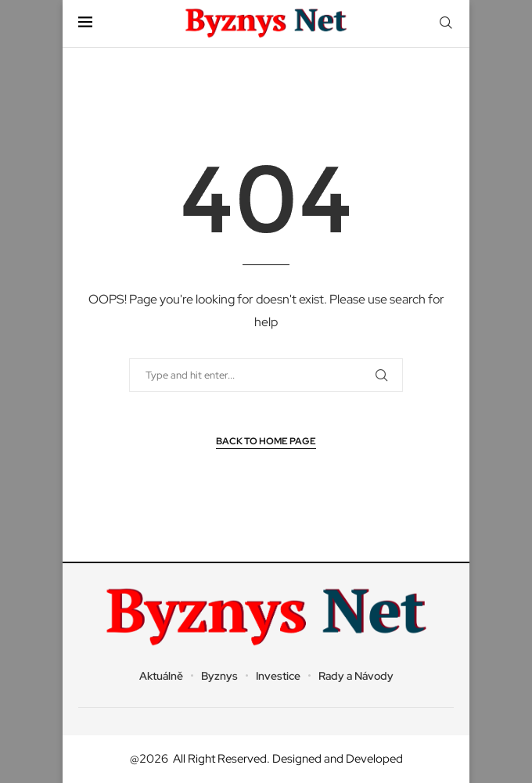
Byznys (219, 676)
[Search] (446, 23)
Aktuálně (161, 676)
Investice (278, 676)
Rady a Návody (356, 676)
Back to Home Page (266, 441)
